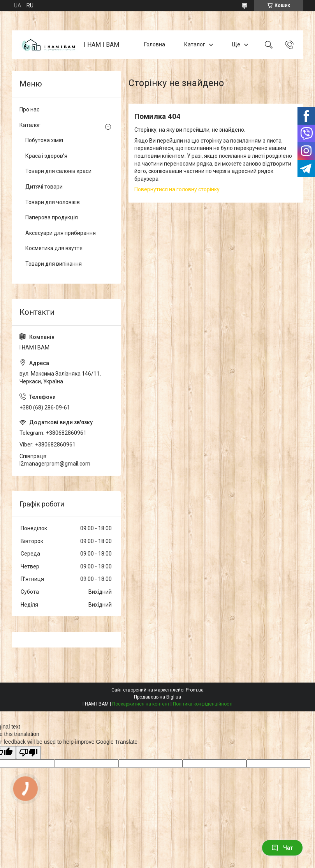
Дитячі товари (44, 187)
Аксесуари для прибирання (61, 233)
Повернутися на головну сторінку (177, 189)
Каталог (195, 44)
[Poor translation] (28, 753)
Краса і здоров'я (46, 156)
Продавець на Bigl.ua (157, 697)
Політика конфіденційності (203, 704)
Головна (155, 44)
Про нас (29, 109)
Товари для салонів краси (58, 171)
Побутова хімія (44, 140)
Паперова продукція (52, 217)
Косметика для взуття (54, 248)
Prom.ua (195, 690)
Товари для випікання (54, 264)
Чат (282, 848)
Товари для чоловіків (53, 202)
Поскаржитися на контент (141, 704)
